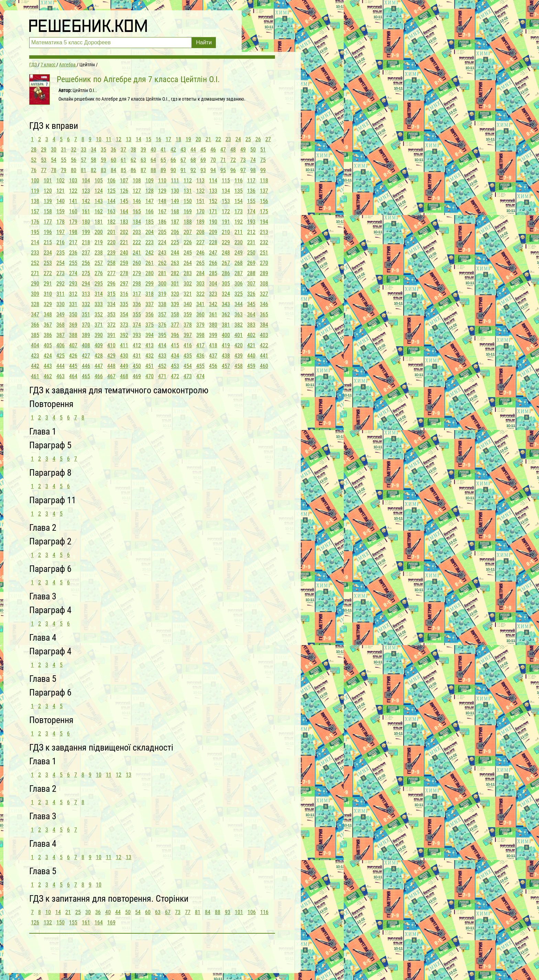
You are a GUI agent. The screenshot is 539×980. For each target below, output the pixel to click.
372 (111, 325)
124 (99, 191)
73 (243, 160)
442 (35, 366)
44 (193, 150)
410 (111, 345)
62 (133, 160)
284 (200, 273)
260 (137, 263)
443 (48, 366)
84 (113, 170)
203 (137, 232)
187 (175, 222)
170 (200, 211)
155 (251, 201)
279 (137, 273)
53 (44, 160)
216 (60, 242)
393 (137, 335)
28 (34, 150)
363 (239, 314)
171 (213, 211)
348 (48, 314)
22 (218, 139)
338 (162, 304)
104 (86, 181)
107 (124, 181)
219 (99, 242)
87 (143, 170)
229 (226, 242)
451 (150, 366)
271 (35, 273)
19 (188, 139)
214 (35, 242)
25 (248, 139)
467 (111, 376)
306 (239, 284)
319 (162, 294)
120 (48, 191)
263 (175, 263)
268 (239, 263)
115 (226, 181)
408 (86, 345)
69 (203, 160)
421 (251, 345)
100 (35, 181)
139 (48, 201)
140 (60, 201)
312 (73, 294)
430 (124, 356)
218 (86, 242)
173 (239, 211)
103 (73, 181)
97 (243, 170)
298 (137, 284)
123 (86, 191)
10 (99, 139)
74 (253, 160)
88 (153, 170)
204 (150, 232)
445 (73, 366)
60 (113, 160)
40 (153, 150)
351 (86, 314)
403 (264, 335)
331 (73, 304)
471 (162, 376)
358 (175, 314)
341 (200, 304)
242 (150, 253)
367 (48, 325)
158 (48, 211)
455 (200, 366)
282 (175, 273)
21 (208, 139)
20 (198, 139)
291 (48, 284)
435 (188, 356)
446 (86, 366)
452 (162, 366)
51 (263, 150)
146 (137, 201)
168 (175, 211)
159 (60, 211)
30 (54, 150)
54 (54, 160)
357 (162, 314)
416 (188, 345)
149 (175, 201)
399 (213, 335)
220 (111, 242)
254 (60, 263)
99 (263, 170)
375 (150, 325)
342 (213, 304)
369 (73, 325)
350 (73, 314)
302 (188, 284)
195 (35, 232)
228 (213, 242)
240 (124, 253)
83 (103, 170)
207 (188, 232)
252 (35, 263)
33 (84, 150)
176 (35, 222)
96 (233, 170)
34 (93, 150)
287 (239, 273)
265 (200, 263)
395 (162, 335)
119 (35, 191)
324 (226, 294)
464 (73, 376)
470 (150, 376)
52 (34, 160)
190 (213, 222)
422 (264, 345)
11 (109, 139)
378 (188, 325)
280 (150, 273)
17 (168, 139)
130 (175, 191)
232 (264, 242)
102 (60, 181)
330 (60, 304)
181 (99, 222)
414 (162, 345)
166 (150, 211)
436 (200, 356)
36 (113, 150)
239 (111, 253)
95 (223, 170)
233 (35, 253)
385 (35, 335)
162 (99, 211)
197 (60, 232)
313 (86, 294)
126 (124, 191)
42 (173, 150)
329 (48, 304)
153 (226, 201)
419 (226, 345)
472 (175, 376)
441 (264, 356)
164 (124, 211)
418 (213, 345)
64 (153, 160)
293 (73, 284)
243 (162, 253)
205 (162, 232)
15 (148, 139)
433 (162, 356)
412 (137, 345)
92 (193, 170)
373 (124, 325)
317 (137, 294)
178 (60, 222)
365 (264, 314)
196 (48, 232)
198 (73, 232)
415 (175, 345)
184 (137, 222)
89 (163, 170)
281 (162, 273)
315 (111, 294)
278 (124, 273)
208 (200, 232)
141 (73, 201)
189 (200, 222)
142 (86, 201)
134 (226, 191)
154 (239, 201)
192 (239, 222)
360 (200, 314)
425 (60, 356)
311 (60, 294)
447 (99, 366)
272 (48, 273)
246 (200, 253)
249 (239, 253)
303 (200, 284)
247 (213, 253)
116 (239, 181)
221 (124, 242)
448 (111, 366)
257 (99, 263)
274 (73, 273)
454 (188, 366)
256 (86, 263)
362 (226, 314)
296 (111, 284)
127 (137, 191)
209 (213, 232)
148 (162, 201)
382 (239, 325)
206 (175, 232)
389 (86, 335)
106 (111, 181)
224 (162, 242)
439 (239, 356)
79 (64, 170)
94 (213, 170)
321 (188, 294)
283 (188, 273)
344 (239, 304)
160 (73, 211)
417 (200, 345)
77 (44, 170)
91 (183, 170)
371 (99, 325)
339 (175, 304)
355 (137, 314)
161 (86, 211)
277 (111, 273)
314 (99, 294)
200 (99, 232)
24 (238, 139)
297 (124, 284)
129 (162, 191)
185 (150, 222)
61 (123, 160)
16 (158, 139)
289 (264, 273)
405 (48, 345)
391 (111, 335)
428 (99, 356)
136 (251, 191)
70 (213, 160)
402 (251, 335)
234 (48, 253)
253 (48, 263)
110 (162, 181)
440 (251, 356)
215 (48, 242)
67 (183, 160)
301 (175, 284)
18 (178, 139)
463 (60, 376)
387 (60, 335)
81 (84, 170)
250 (251, 253)
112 (188, 181)
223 (150, 242)
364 (251, 314)
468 (124, 376)
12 (119, 139)
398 (200, 335)
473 (188, 376)
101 (48, 181)
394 (150, 335)
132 (200, 191)
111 (175, 181)
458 (239, 366)
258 (111, 263)
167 (162, 211)
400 (226, 335)
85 (123, 170)
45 (203, 150)
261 (150, 263)
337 (150, 304)
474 (200, 376)
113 (200, 181)
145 (124, 201)
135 (239, 191)
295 (99, 284)
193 (251, 222)
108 (137, 181)
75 (263, 160)
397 (188, 335)
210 (226, 232)
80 (74, 170)
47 (223, 150)
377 (175, 325)
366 (35, 325)
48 (233, 150)
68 (193, 160)
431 (137, 356)
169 (188, 211)
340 (188, 304)
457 (226, 366)
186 (162, 222)
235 (60, 253)
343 (226, 304)
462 (48, 376)
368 (60, 325)
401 (239, 335)
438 (226, 356)
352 (99, 314)
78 (54, 170)
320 (175, 294)
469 (137, 376)
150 (188, 201)
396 (175, 335)
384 (264, 325)
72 (233, 160)
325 (239, 294)
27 (268, 139)
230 (239, 242)
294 (86, 284)
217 (73, 242)
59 (103, 160)
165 (137, 211)
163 (111, 211)
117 (251, 181)
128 (150, 191)
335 (124, 304)
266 (213, 263)
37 (123, 150)
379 (200, 325)
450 (137, 366)
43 (183, 150)
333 (99, 304)
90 (173, 170)
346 (264, 304)
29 (44, 150)
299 (150, 284)
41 (163, 150)
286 (226, 273)
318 (150, 294)
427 (86, 356)
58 (93, 160)
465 (86, 376)
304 (213, 284)
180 (86, 222)
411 (124, 345)
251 (264, 253)
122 (73, 191)
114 (213, 181)
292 (60, 284)
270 (264, 263)
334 (111, 304)
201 (111, 232)
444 (60, 366)
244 (175, 253)
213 (264, 232)
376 (162, 325)
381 (226, 325)
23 (228, 139)
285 (213, 273)
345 (251, 304)
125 (111, 191)
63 (143, 160)
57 (84, 160)
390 (99, 335)
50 (253, 150)
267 (226, 263)
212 (251, 232)
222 (137, 242)
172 (226, 211)
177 (48, 222)
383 (251, 325)
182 (111, 222)
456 (213, 366)
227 (200, 242)
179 (73, 222)
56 (74, 160)
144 (111, 201)
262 (162, 263)
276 (99, 273)
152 (213, 201)
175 (264, 211)
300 (162, 284)
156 (264, 201)
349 (60, 314)
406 (60, 345)
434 (175, 356)
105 (99, 181)
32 (74, 150)
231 (251, 242)
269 (251, 263)
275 (86, 273)
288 (251, 273)
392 (124, 335)
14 (139, 139)
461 (35, 376)
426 (73, 356)
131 (188, 191)
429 (111, 356)
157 (35, 211)
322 (200, 294)
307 (251, 284)
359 (188, 314)
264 (188, 263)
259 (124, 263)
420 (239, 345)
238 (99, 253)
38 (133, 150)
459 (251, 366)
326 (251, 294)
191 (226, 222)
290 (35, 284)
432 (150, 356)
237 (86, 253)
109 (150, 181)
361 (213, 314)
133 (213, 191)
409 (99, 345)
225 (175, 242)
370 (86, 325)
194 (264, 222)
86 (133, 170)
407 (73, 345)
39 (143, 150)
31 (64, 150)
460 (264, 366)
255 (73, 263)
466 (99, 376)
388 (73, 335)
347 (35, 314)
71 (223, 160)
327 (264, 294)
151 (200, 201)
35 (103, 150)
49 (243, 150)
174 (251, 211)
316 (124, 294)
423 (35, 356)
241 (137, 253)
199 (86, 232)
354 (124, 314)
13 (129, 139)
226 (188, 242)
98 (253, 170)
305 (226, 284)
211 (239, 232)
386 (48, 335)
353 (111, 314)
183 (124, 222)
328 (35, 304)
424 (48, 356)
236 (73, 253)
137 (264, 191)
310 (48, 294)
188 (188, 222)
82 (93, 170)
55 (64, 160)
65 (163, 160)
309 (35, 294)
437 (213, 356)
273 (60, 273)
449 (124, 366)
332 (86, 304)
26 (258, 139)
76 (34, 170)
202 (124, 232)
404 (35, 345)
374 (137, 325)
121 (60, 191)
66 (173, 160)
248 (226, 253)
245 (188, 253)
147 (150, 201)
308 (264, 284)
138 (35, 201)
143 (99, 201)
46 (213, 150)
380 (213, 325)
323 (213, 294)
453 (175, 366)
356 (150, 314)
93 (203, 170)
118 (264, 181)
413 (150, 345)
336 (137, 304)
